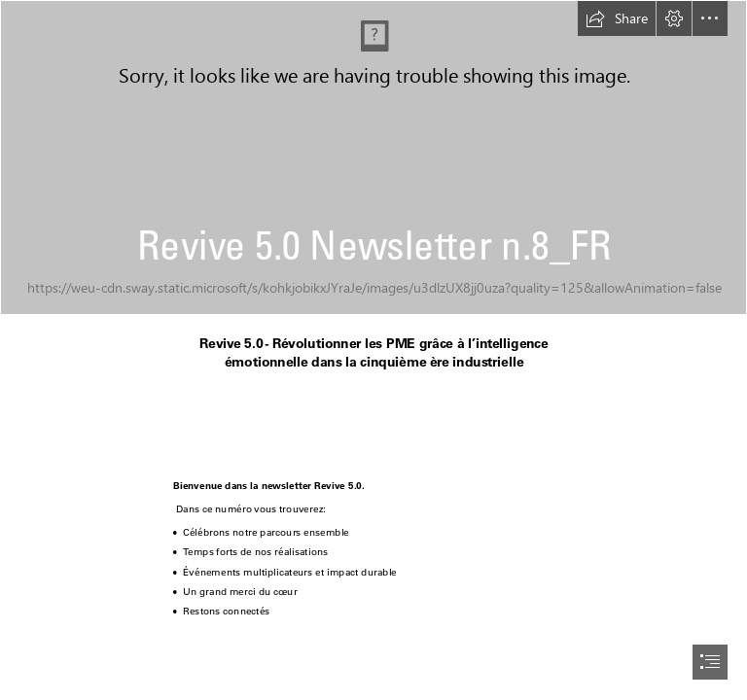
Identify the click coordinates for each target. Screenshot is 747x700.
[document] (373, 350)
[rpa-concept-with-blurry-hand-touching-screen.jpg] (373, 157)
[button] (617, 18)
